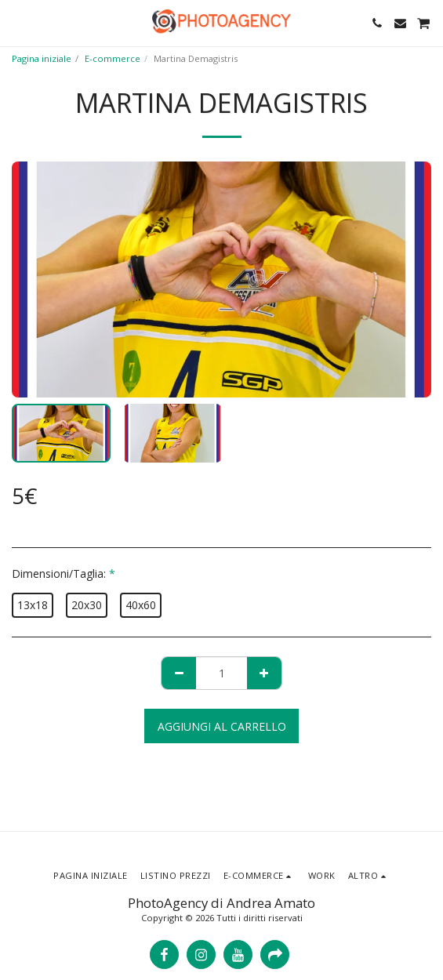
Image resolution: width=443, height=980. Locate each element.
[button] (17, 22)
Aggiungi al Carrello (222, 726)
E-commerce (113, 58)
